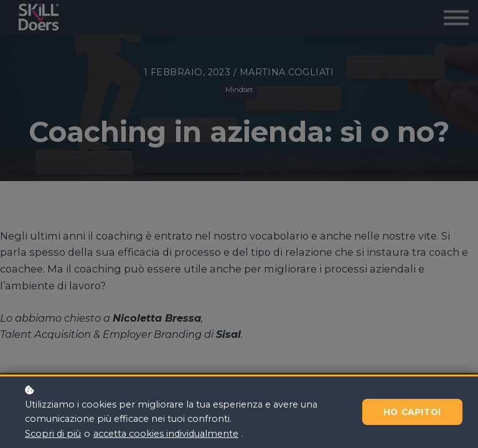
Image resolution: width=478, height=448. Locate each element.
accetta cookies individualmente (166, 434)
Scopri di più (53, 434)
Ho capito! (412, 412)
